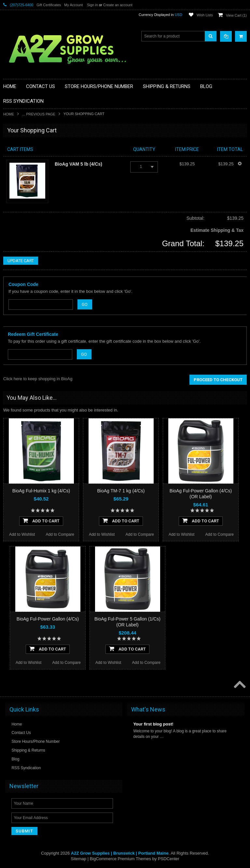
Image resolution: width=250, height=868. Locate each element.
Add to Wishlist (22, 534)
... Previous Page (39, 114)
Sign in (92, 5)
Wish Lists (205, 15)
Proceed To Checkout (218, 380)
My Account (73, 5)
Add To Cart (41, 520)
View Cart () (236, 15)
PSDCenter (169, 859)
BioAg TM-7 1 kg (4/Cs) (121, 491)
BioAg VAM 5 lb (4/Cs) (78, 164)
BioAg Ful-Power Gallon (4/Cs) (48, 619)
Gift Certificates (49, 5)
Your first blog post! (153, 724)
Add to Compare (60, 534)
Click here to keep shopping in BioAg (38, 379)
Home (9, 114)
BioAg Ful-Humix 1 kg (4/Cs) (41, 491)
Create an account (118, 5)
